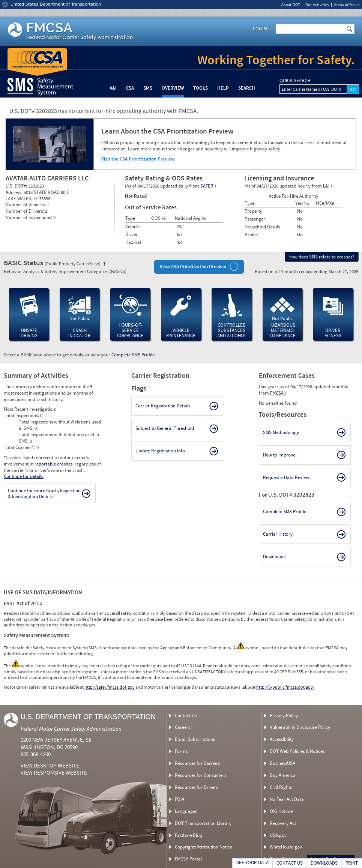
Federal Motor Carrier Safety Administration (71, 729)
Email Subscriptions (195, 739)
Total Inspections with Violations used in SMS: (59, 438)
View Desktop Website (50, 765)
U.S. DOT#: (17, 186)
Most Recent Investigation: (30, 409)
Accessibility (282, 739)
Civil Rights (281, 787)
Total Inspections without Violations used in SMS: (60, 425)
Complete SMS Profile (133, 355)
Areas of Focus (347, 5)
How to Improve (279, 455)
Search (247, 88)
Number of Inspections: (29, 217)
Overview (173, 88)
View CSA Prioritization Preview (193, 267)
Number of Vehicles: (26, 205)
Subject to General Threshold (165, 428)
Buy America (283, 775)
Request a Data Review (286, 477)
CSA (130, 88)
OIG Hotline (281, 811)
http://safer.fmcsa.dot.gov (110, 687)
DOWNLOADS (324, 863)
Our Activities (317, 5)
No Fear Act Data (287, 799)
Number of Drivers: (25, 211)
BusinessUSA (282, 763)
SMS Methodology (281, 432)
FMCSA (277, 393)
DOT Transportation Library (203, 823)
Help (223, 88)
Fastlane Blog (189, 835)
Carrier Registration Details (163, 406)
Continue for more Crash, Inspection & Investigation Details (44, 493)
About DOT (291, 5)
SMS (148, 88)
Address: (15, 192)
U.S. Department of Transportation (88, 717)
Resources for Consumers (201, 775)
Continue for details (23, 476)
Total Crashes (19, 447)
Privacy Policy (284, 716)
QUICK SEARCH (295, 81)
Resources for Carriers (197, 763)
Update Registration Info (160, 451)
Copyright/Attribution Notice (204, 847)
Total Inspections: (22, 415)
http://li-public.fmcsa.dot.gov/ (285, 687)
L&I (327, 186)
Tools (201, 88)
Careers (183, 727)
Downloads (274, 556)
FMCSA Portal (188, 859)
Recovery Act (283, 823)
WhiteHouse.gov (286, 847)
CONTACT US (290, 863)
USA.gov (278, 835)
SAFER (207, 186)
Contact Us (186, 716)
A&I (113, 88)
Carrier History (278, 534)
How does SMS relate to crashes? (321, 257)
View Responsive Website (54, 773)
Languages (186, 811)
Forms (181, 751)
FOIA (179, 799)
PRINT (352, 863)
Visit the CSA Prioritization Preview (138, 159)
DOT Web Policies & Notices (297, 751)
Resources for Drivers (196, 787)
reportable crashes (53, 464)
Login (260, 29)
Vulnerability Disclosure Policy (300, 727)
